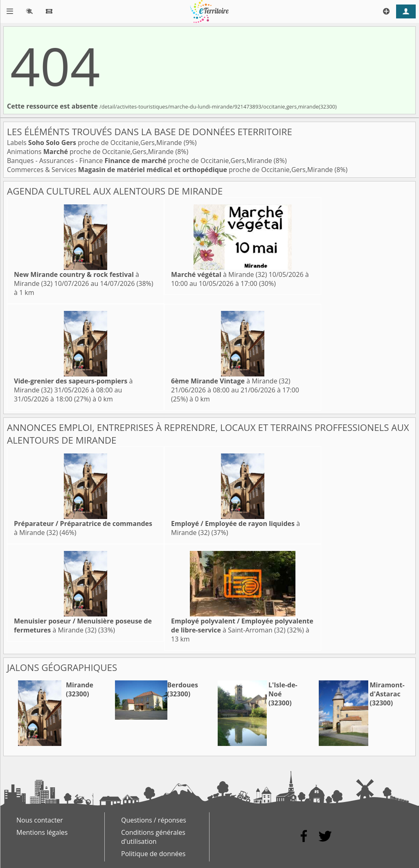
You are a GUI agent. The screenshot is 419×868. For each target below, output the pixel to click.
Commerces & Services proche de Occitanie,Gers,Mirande (171, 170)
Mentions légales (42, 832)
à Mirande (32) (219, 274)
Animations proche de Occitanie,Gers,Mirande (91, 152)
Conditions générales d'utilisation (153, 837)
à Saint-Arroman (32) (242, 626)
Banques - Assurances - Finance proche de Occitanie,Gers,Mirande (140, 161)
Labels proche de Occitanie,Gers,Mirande (95, 143)
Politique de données (153, 854)
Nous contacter (40, 820)
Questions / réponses (154, 820)
